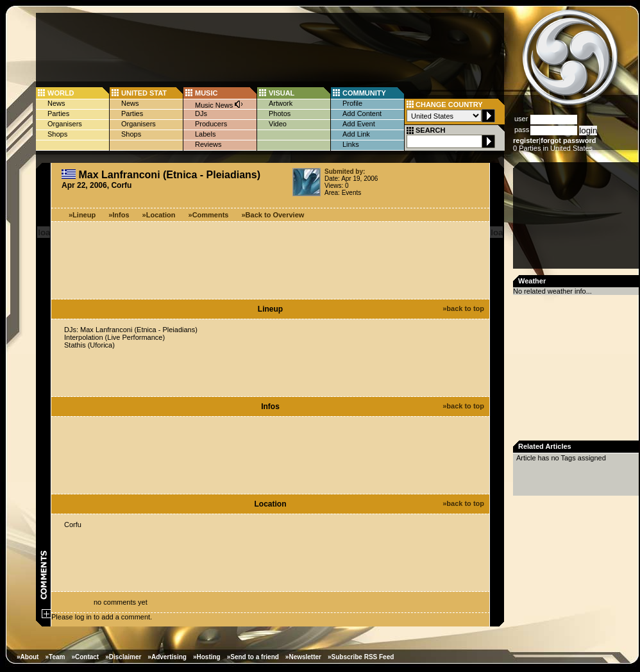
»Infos (119, 215)
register (526, 140)
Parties (58, 113)
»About (28, 657)
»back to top (463, 308)
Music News (219, 104)
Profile (352, 103)
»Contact (85, 657)
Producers (211, 124)
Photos (280, 113)
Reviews (208, 144)
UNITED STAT (144, 93)
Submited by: (345, 172)
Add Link (356, 134)
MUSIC (206, 93)
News (56, 103)
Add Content (362, 113)
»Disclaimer (123, 657)
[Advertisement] (577, 219)
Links (351, 144)
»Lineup (82, 215)
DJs (201, 113)
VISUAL (282, 93)
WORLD (61, 93)
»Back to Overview (273, 215)
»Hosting (207, 657)
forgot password (568, 140)
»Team (55, 657)
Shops (57, 134)
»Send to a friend (253, 657)
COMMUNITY (364, 93)
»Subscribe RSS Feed (361, 657)
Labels (205, 134)
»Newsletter (303, 657)
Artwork (281, 103)
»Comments (209, 215)
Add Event (359, 124)
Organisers (65, 124)
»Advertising (167, 657)
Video (278, 124)
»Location (159, 215)
